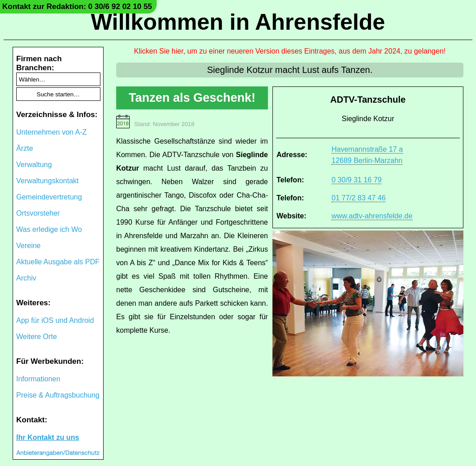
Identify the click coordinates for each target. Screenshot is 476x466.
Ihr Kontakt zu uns (48, 437)
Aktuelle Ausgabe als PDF (58, 262)
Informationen (38, 379)
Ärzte (25, 148)
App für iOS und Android (55, 320)
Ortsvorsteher (38, 213)
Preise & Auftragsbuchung (58, 395)
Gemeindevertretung (49, 197)
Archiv (26, 278)
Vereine (28, 246)
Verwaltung (34, 165)
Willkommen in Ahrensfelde (238, 22)
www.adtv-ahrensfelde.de (372, 216)
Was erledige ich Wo (49, 229)
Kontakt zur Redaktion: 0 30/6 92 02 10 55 (77, 7)
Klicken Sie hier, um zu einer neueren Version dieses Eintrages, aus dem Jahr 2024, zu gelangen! (290, 51)
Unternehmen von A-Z (52, 132)
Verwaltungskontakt (48, 181)
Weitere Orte (36, 337)
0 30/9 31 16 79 (356, 180)
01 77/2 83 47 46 (358, 198)
